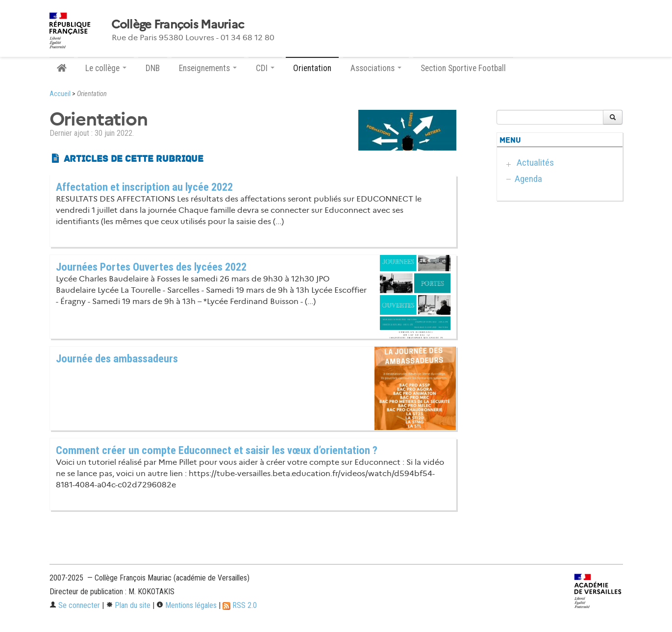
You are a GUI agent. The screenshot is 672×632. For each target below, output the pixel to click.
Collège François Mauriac (178, 25)
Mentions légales (187, 605)
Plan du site (128, 605)
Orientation (312, 68)
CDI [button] (265, 68)
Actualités (535, 163)
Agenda (528, 179)
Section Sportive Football (463, 68)
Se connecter (75, 605)
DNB (153, 68)
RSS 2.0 (240, 605)
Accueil (60, 94)
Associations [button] (376, 68)
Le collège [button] (106, 68)
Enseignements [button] (208, 68)
